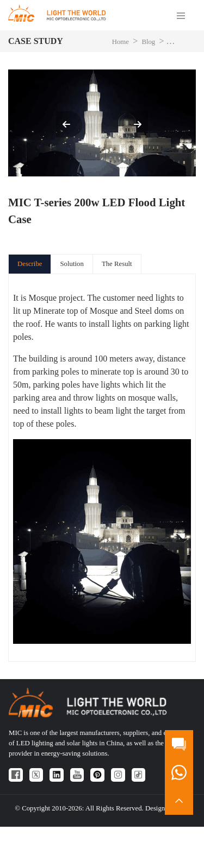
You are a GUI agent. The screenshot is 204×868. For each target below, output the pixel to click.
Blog (148, 42)
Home (120, 42)
